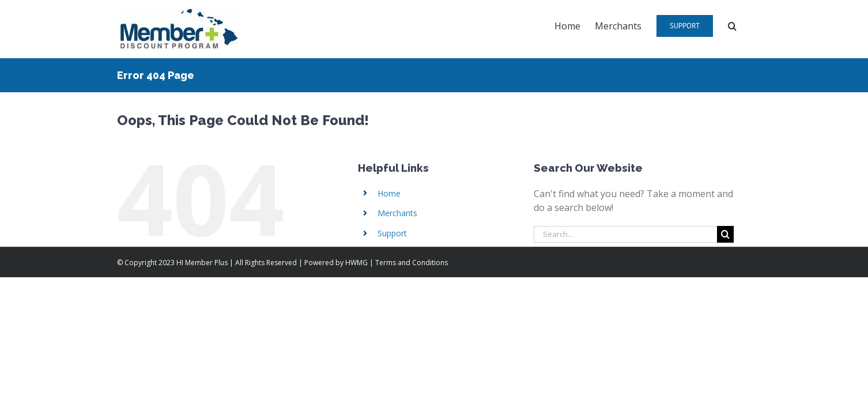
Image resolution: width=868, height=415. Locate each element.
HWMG (356, 263)
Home (389, 193)
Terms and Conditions (412, 263)
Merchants (397, 213)
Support (392, 233)
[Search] (725, 234)
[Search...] (625, 234)
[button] (747, 25)
